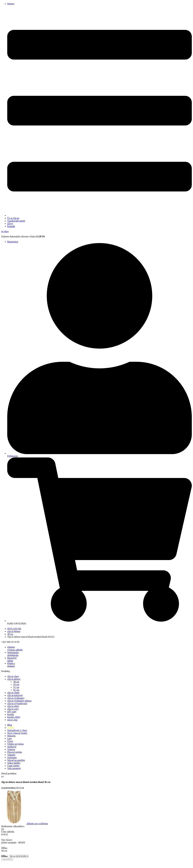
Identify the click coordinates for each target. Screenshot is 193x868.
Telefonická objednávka (13, 654)
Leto (9, 738)
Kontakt (11, 226)
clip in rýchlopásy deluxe (19, 701)
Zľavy (10, 224)
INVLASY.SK (14, 629)
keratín (11, 714)
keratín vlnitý (14, 717)
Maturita (11, 736)
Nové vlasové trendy (17, 733)
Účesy (10, 741)
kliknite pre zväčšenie (37, 824)
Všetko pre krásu (15, 744)
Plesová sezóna (15, 752)
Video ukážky (14, 763)
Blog (10, 725)
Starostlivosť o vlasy (17, 730)
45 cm (16, 684)
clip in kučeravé (15, 695)
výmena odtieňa (15, 648)
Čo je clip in (13, 218)
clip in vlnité (13, 693)
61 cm (16, 690)
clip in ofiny (13, 706)
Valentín (11, 755)
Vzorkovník (16, 221)
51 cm (16, 687)
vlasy (5, 231)
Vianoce (11, 749)
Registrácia (13, 242)
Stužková (12, 747)
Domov (11, 4)
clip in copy (13, 709)
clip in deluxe (14, 631)
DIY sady (12, 712)
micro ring (12, 720)
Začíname (12, 757)
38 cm (10, 634)
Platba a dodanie (11, 665)
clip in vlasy (13, 676)
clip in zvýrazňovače (17, 703)
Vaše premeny (14, 768)
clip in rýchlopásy (16, 698)
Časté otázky (13, 766)
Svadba (11, 728)
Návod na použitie (16, 760)
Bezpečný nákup (12, 659)
